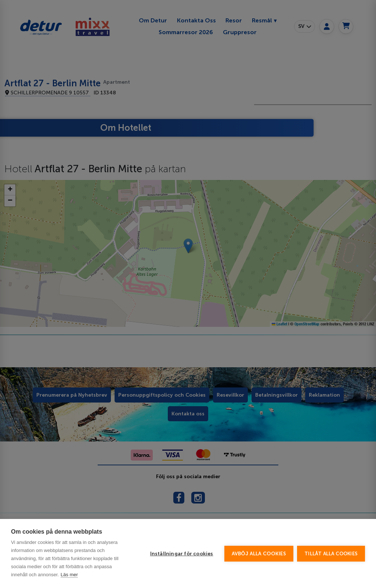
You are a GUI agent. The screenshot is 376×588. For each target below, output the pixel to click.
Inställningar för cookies (182, 554)
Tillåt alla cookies (331, 554)
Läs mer (69, 575)
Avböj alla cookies (259, 554)
